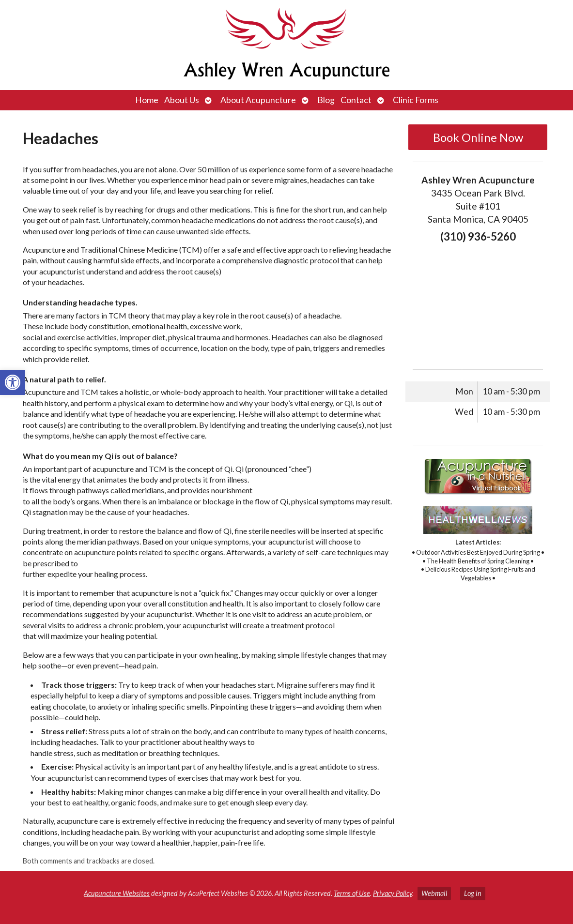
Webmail (434, 893)
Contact (356, 100)
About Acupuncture (258, 100)
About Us (182, 100)
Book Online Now (478, 137)
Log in (473, 893)
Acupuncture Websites (117, 893)
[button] (13, 382)
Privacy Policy (393, 893)
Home (147, 100)
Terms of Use (352, 893)
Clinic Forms (416, 100)
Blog (326, 100)
